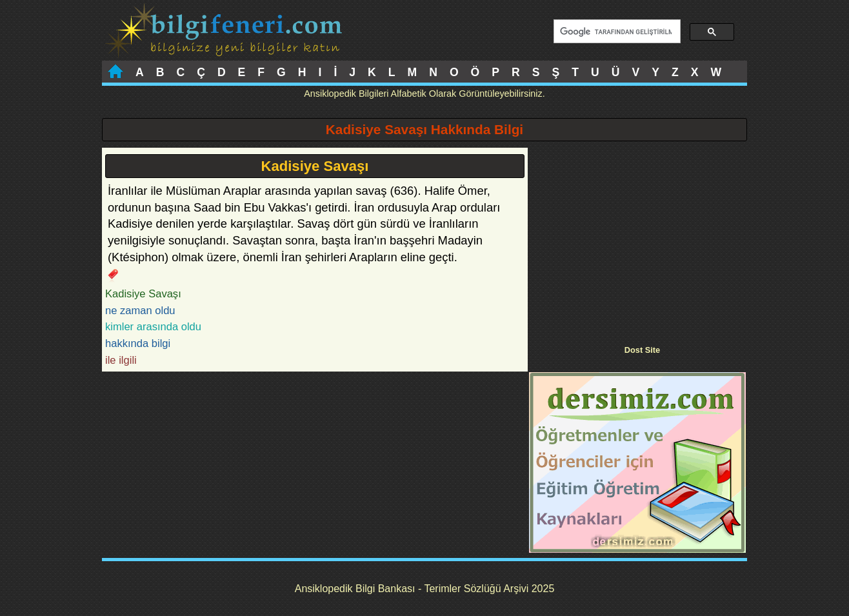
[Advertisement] (637, 238)
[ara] (616, 32)
